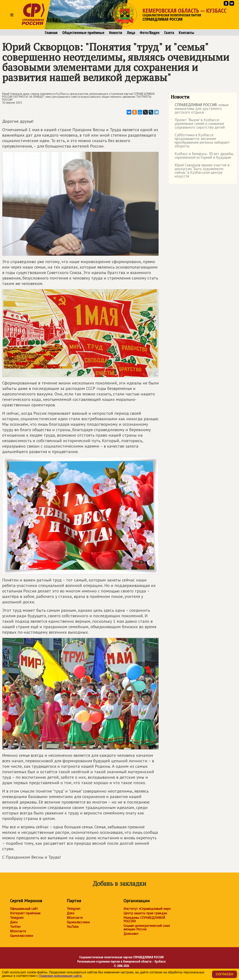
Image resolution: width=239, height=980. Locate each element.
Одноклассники (21, 936)
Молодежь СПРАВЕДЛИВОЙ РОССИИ (144, 919)
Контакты (186, 33)
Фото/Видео (150, 33)
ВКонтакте (18, 931)
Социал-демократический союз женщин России (147, 927)
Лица (131, 33)
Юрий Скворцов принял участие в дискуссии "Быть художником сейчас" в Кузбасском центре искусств (200, 171)
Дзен (14, 922)
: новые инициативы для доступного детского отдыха (200, 109)
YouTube (73, 927)
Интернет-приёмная (25, 913)
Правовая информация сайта (60, 976)
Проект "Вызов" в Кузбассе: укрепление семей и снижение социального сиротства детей (198, 124)
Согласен (225, 974)
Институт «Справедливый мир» (147, 909)
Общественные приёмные (83, 33)
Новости (116, 33)
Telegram (17, 918)
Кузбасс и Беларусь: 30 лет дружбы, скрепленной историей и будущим (202, 156)
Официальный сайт (24, 909)
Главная (51, 33)
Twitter (15, 927)
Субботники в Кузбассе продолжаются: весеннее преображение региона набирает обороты (200, 141)
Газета (169, 33)
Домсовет (131, 934)
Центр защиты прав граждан (145, 913)
